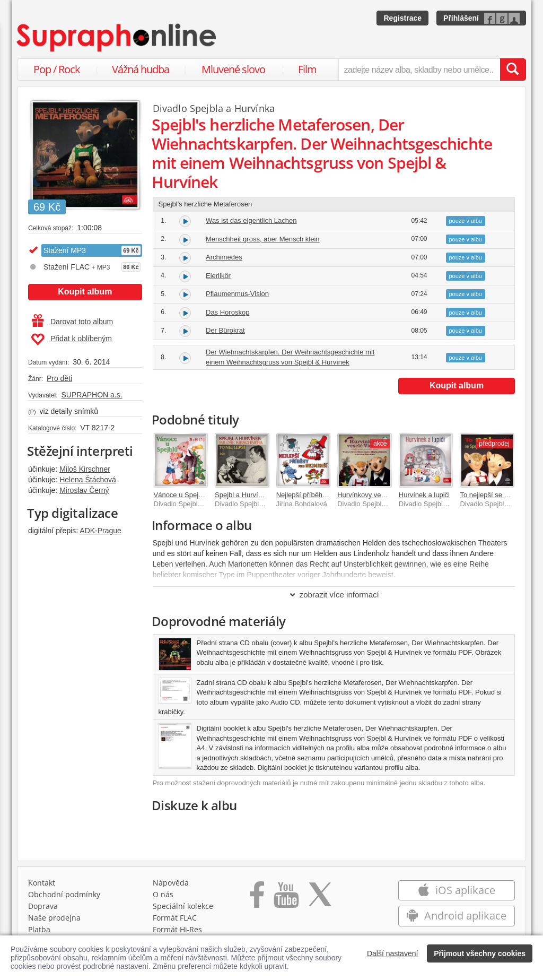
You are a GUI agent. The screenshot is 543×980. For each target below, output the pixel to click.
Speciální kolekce (183, 906)
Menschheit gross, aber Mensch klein (263, 239)
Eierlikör (218, 276)
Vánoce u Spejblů (181, 495)
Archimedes (224, 257)
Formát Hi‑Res (178, 929)
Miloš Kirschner (85, 469)
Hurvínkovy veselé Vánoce (378, 495)
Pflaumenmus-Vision (237, 294)
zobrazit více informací (334, 595)
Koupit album (85, 292)
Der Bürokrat (225, 330)
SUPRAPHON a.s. (91, 395)
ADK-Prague (100, 531)
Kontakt (42, 883)
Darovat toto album (72, 322)
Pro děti (59, 378)
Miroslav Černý (84, 490)
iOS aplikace (456, 890)
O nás (163, 894)
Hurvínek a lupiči (424, 495)
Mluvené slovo (233, 69)
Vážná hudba (141, 69)
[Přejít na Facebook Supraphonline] (257, 898)
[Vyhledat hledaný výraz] (513, 70)
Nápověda (171, 883)
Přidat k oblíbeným (71, 340)
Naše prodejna (54, 918)
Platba (39, 929)
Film (307, 69)
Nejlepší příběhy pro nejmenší (322, 495)
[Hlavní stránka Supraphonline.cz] (117, 38)
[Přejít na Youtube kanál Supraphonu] (286, 898)
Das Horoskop (227, 312)
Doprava (43, 906)
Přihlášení (461, 18)
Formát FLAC (175, 918)
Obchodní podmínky (64, 894)
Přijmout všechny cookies (480, 953)
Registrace (402, 18)
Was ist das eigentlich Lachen (251, 220)
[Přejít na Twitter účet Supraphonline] (320, 898)
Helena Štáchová (88, 480)
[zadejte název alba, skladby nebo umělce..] (419, 70)
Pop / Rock (57, 69)
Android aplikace (456, 916)
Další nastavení (393, 953)
